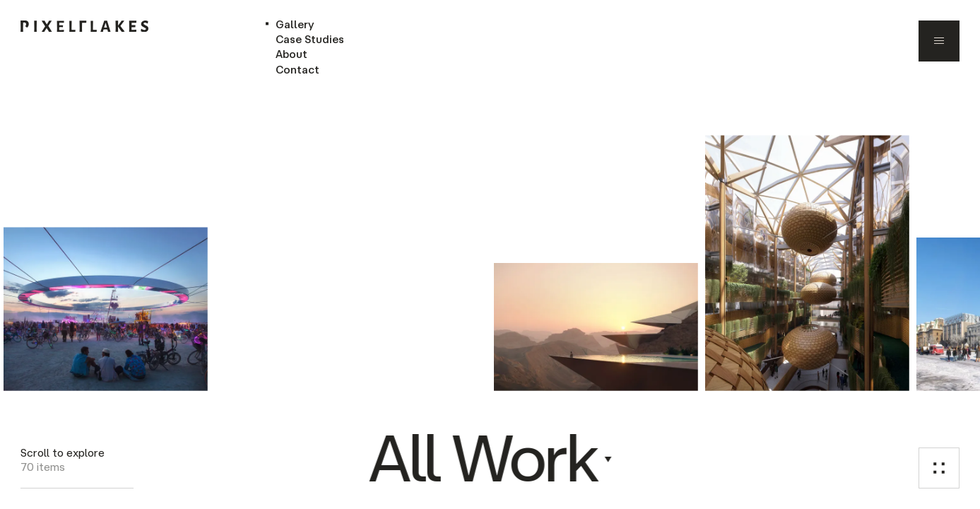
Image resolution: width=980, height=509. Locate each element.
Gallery (295, 24)
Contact (297, 70)
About (291, 54)
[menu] (939, 41)
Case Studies (310, 39)
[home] (84, 26)
